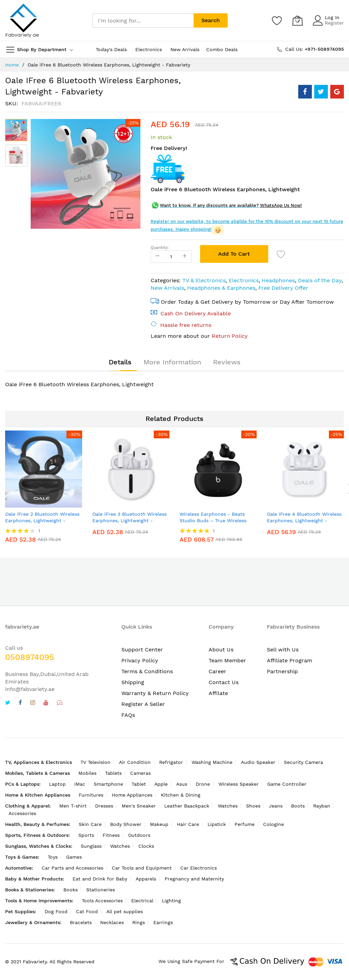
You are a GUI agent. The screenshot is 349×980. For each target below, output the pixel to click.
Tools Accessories (102, 901)
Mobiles (87, 773)
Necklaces (112, 922)
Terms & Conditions (147, 671)
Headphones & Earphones (221, 288)
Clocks (146, 846)
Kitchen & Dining (181, 795)
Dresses (104, 806)
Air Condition (135, 762)
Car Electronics (199, 868)
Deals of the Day (320, 280)
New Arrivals (167, 288)
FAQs (128, 715)
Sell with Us (283, 650)
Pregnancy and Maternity (194, 879)
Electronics (244, 280)
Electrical (142, 901)
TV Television (95, 762)
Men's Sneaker (139, 806)
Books (71, 890)
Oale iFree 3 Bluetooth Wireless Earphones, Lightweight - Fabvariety (130, 521)
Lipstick (217, 824)
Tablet (139, 784)
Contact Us (224, 682)
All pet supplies (125, 911)
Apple (161, 784)
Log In (332, 17)
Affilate (218, 693)
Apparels (146, 879)
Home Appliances (132, 795)
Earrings (163, 922)
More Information (172, 362)
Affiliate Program (290, 660)
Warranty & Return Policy (155, 693)
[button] (16, 156)
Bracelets (81, 922)
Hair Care (188, 824)
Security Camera (304, 762)
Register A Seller (143, 704)
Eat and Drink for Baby (100, 879)
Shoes (253, 806)
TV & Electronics (204, 280)
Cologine (274, 824)
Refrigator (171, 762)
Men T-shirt (73, 806)
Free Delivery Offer (283, 288)
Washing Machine (212, 762)
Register (334, 23)
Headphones (278, 280)
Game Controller (287, 784)
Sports (86, 835)
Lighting (171, 901)
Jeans (276, 806)
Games (74, 857)
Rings (139, 922)
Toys (53, 857)
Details (120, 362)
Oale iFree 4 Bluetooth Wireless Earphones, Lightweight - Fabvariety (304, 521)
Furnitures (91, 795)
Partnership (282, 671)
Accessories (22, 813)
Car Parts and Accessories (72, 868)
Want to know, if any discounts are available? (209, 205)
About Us (221, 650)
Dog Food (56, 911)
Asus (182, 784)
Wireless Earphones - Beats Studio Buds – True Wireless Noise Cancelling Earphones (213, 521)
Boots (298, 806)
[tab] (120, 362)
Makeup (159, 824)
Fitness (111, 835)
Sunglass (91, 846)
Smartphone (108, 784)
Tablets (113, 773)
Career (217, 671)
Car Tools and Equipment (142, 868)
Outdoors (139, 835)
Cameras (140, 773)
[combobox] (143, 20)
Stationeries (101, 890)
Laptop (57, 784)
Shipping (133, 682)
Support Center (142, 650)
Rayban (322, 806)
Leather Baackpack (187, 806)
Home (12, 65)
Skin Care (90, 824)
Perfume (245, 824)
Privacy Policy (140, 660)
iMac (80, 784)
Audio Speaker (258, 762)
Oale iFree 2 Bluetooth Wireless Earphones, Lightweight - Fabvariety (42, 521)
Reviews (227, 362)
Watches (228, 806)
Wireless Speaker (239, 784)
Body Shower (126, 824)
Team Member (227, 660)
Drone (203, 784)
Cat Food (87, 911)
